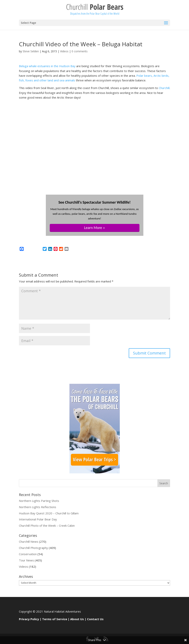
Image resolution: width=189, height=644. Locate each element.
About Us (77, 619)
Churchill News (29, 542)
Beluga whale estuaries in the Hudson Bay (47, 66)
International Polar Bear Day (38, 519)
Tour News (26, 560)
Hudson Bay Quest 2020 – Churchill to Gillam (49, 513)
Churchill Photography (33, 548)
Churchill (164, 88)
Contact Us (95, 619)
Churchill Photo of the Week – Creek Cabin (47, 526)
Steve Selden (31, 51)
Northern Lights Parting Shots (39, 501)
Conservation (28, 554)
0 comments (80, 51)
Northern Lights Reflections (38, 507)
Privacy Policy (29, 619)
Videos (64, 51)
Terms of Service (55, 619)
